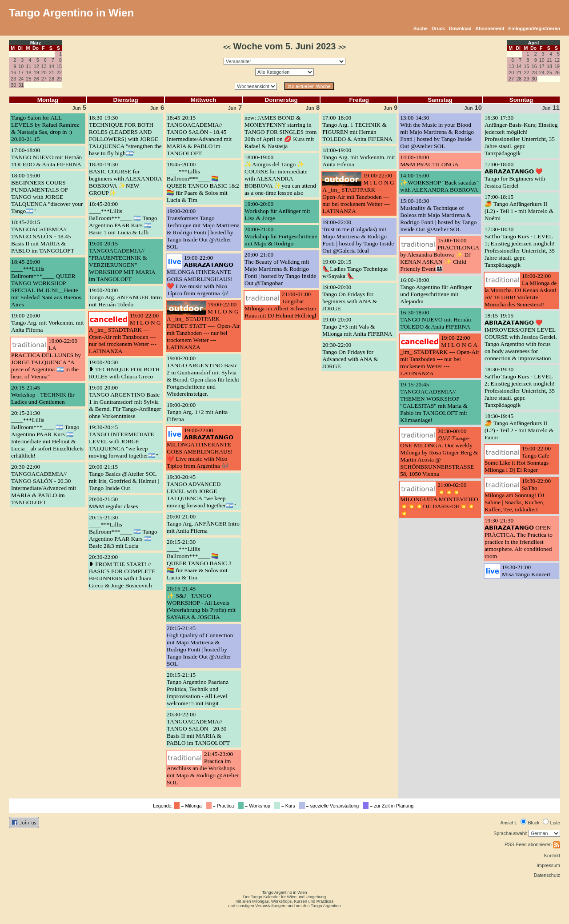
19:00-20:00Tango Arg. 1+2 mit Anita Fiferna (197, 412)
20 (44, 72)
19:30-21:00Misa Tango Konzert (526, 571)
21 (52, 72)
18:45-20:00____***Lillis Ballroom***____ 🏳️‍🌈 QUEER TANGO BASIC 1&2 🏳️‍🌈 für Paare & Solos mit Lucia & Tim (203, 182)
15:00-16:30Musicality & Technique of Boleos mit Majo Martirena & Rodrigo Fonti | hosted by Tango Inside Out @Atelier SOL (438, 215)
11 (29, 66)
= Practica (221, 806)
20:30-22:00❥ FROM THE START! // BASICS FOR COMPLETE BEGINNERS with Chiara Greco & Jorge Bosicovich (122, 571)
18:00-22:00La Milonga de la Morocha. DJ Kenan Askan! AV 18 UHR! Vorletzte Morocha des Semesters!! (521, 290)
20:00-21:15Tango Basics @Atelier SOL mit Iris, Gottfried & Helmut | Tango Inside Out (124, 477)
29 (59, 79)
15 (59, 66)
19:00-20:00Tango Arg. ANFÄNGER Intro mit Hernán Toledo (125, 297)
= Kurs (286, 806)
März (36, 43)
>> (342, 47)
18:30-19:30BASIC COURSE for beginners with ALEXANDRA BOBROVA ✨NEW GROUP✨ (125, 179)
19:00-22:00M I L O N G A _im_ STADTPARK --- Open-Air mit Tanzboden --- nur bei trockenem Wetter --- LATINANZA (125, 333)
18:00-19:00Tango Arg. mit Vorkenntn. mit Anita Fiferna (359, 157)
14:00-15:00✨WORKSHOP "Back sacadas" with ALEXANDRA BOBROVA (439, 183)
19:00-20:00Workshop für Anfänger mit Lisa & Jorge (277, 211)
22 (59, 72)
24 (21, 79)
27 (44, 79)
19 (36, 72)
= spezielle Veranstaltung (331, 806)
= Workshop (255, 806)
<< (227, 47)
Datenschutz (547, 875)
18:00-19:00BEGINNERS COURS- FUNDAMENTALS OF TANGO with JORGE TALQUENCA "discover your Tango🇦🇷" (47, 193)
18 (29, 72)
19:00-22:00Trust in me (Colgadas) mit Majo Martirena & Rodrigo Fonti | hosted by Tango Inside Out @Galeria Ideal (358, 236)
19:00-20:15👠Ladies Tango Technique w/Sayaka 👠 (355, 269)
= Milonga (189, 806)
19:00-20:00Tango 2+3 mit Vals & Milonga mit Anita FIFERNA (357, 327)
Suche (421, 28)
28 (52, 79)
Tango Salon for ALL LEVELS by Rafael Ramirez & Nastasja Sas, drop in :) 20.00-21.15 (45, 128)
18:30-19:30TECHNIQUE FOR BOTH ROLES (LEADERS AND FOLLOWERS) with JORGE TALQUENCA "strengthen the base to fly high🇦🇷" (125, 135)
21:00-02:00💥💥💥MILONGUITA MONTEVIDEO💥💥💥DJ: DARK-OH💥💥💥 (439, 499)
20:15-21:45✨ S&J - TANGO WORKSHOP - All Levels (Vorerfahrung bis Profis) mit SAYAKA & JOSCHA (201, 603)
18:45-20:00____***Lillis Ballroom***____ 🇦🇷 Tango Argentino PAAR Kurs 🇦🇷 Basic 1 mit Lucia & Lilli (123, 218)
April (533, 43)
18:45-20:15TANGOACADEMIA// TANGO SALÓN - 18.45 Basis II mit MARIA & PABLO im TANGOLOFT (43, 236)
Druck (438, 28)
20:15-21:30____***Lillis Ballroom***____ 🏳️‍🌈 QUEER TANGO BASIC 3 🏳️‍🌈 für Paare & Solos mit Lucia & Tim (199, 560)
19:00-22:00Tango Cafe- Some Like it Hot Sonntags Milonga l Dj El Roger (518, 459)
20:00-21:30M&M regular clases (113, 503)
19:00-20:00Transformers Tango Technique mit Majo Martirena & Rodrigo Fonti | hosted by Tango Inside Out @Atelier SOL (203, 229)
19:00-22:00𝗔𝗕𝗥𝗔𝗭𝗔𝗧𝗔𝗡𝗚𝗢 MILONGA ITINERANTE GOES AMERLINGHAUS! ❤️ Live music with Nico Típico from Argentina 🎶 (200, 275)
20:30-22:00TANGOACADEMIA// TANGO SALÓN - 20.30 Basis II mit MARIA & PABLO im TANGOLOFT (198, 729)
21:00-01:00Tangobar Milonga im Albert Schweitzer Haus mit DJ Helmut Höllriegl (280, 305)
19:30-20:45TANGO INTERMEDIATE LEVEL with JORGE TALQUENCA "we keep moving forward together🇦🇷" (124, 441)
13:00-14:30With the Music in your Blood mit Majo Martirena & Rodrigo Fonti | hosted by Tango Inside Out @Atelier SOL (437, 132)
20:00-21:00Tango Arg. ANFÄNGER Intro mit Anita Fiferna (203, 524)
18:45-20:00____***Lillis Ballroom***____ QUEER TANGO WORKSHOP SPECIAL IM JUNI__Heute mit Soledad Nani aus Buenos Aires (46, 283)
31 (21, 85)
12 (36, 66)
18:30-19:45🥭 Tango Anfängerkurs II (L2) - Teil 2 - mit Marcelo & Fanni (519, 427)
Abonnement (490, 28)
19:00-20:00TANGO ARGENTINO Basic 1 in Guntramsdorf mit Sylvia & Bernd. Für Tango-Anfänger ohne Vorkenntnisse (125, 402)
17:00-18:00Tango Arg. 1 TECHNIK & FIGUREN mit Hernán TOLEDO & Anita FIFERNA (357, 128)
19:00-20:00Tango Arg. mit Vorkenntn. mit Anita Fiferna (47, 323)
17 (21, 72)
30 (13, 85)
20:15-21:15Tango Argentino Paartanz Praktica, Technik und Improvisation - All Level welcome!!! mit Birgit (198, 689)
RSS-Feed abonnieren (532, 844)
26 (36, 79)
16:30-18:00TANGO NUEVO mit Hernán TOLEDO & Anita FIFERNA (435, 319)
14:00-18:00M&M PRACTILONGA (429, 161)
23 (13, 79)
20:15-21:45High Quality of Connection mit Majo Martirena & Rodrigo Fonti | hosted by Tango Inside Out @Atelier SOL (200, 646)
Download (460, 28)
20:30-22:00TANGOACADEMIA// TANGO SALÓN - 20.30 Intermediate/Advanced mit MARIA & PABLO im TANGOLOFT (44, 484)
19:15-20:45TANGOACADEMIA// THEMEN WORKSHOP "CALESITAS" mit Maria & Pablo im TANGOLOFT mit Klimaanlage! (434, 402)
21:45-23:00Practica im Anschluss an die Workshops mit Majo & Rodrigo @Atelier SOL (203, 768)
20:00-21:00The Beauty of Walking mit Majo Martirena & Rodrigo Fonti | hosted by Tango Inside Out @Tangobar (280, 269)
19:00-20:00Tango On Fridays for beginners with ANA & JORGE (350, 298)
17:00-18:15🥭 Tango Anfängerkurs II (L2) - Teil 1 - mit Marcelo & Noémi (519, 207)
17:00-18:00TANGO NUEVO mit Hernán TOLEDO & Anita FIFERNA (46, 157)
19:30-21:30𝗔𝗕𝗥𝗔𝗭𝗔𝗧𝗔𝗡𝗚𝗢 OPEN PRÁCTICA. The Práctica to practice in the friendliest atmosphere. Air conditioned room (519, 538)
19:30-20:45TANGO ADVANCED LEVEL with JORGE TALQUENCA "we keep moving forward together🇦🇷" (201, 491)
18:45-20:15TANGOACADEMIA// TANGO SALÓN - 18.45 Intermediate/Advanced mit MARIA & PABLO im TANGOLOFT (199, 135)
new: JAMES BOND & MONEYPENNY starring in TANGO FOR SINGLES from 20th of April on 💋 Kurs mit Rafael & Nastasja (280, 132)
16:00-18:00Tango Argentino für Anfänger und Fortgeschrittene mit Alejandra (436, 291)
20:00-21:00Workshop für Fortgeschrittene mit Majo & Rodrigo (281, 236)
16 (13, 72)
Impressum (548, 865)
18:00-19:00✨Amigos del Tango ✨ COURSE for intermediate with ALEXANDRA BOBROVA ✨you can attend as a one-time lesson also (280, 175)
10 (21, 66)
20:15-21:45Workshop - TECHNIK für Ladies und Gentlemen (43, 395)
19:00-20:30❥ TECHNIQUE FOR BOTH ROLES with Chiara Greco (124, 369)
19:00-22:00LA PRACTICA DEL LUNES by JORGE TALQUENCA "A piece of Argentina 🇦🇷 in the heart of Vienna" (46, 359)
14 (52, 66)
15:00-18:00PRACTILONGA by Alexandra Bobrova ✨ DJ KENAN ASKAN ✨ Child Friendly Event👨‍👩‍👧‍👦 (439, 255)
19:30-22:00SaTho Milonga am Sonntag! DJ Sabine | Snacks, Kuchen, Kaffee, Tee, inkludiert (518, 495)
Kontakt (552, 856)
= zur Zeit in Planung (389, 806)
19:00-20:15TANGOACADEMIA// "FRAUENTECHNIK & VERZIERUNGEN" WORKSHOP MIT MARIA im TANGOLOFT (122, 261)
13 (44, 66)
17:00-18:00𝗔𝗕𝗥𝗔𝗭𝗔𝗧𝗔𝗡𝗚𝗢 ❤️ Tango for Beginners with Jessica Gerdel (515, 175)
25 (29, 79)
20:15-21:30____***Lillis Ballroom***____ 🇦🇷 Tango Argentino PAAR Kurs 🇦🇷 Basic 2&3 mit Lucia (123, 532)
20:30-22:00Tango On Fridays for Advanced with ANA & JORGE (350, 356)
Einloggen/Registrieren (534, 28)
